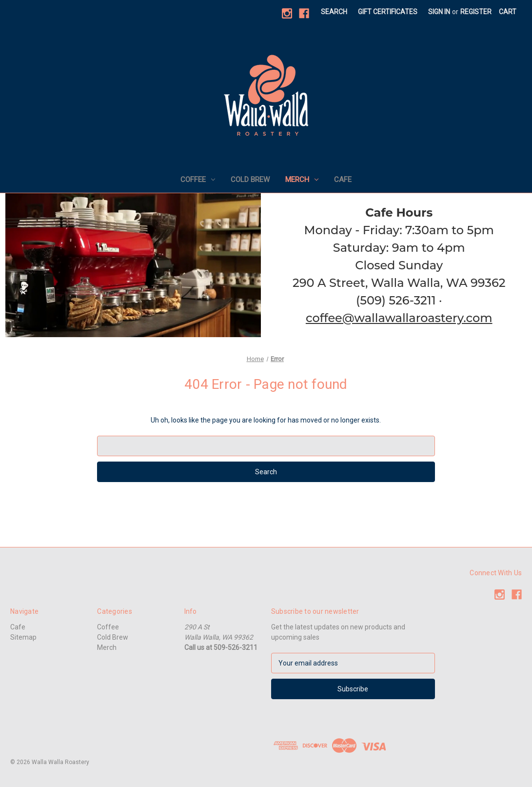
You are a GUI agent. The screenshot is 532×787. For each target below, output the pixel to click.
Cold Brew (250, 180)
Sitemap (23, 637)
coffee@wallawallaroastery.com (399, 318)
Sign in (439, 12)
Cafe (343, 180)
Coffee (198, 180)
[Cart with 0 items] (508, 12)
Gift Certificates (388, 12)
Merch (302, 180)
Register (476, 12)
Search (334, 12)
